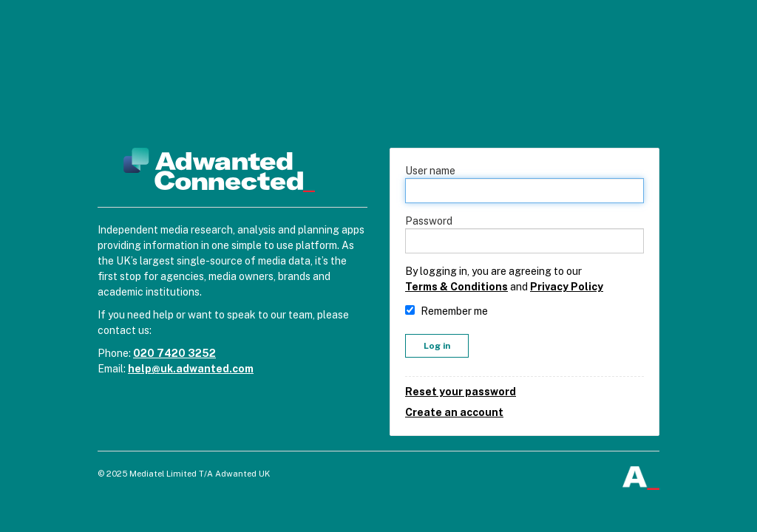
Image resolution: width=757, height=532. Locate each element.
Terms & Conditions (456, 287)
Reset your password (461, 392)
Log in (437, 346)
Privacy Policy (567, 287)
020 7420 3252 (174, 353)
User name (430, 171)
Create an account (454, 412)
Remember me (454, 311)
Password (429, 221)
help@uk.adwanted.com (191, 369)
